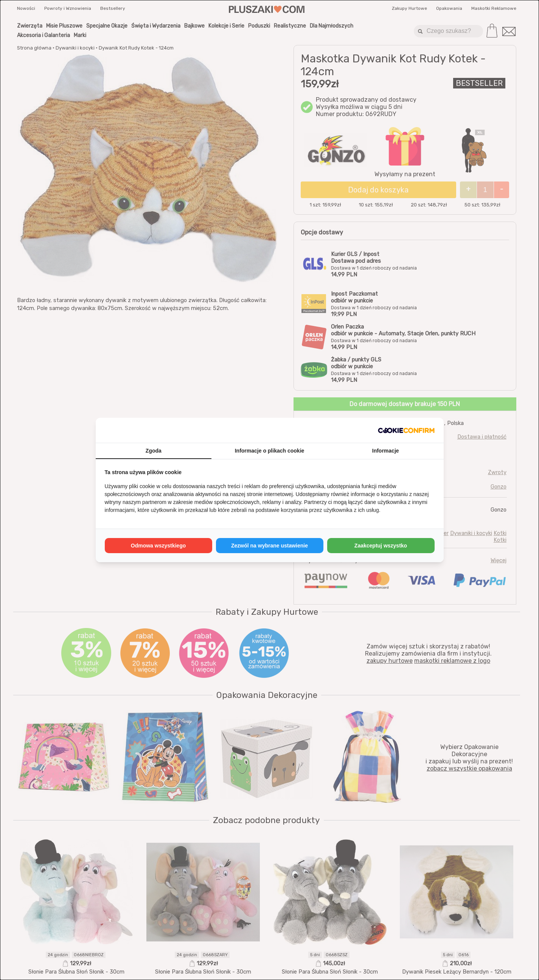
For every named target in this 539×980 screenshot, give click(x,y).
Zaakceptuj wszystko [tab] (381, 546)
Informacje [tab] (386, 451)
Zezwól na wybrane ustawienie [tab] (269, 546)
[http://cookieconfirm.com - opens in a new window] (406, 430)
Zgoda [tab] (154, 451)
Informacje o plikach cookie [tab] (270, 451)
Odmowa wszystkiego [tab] (158, 546)
